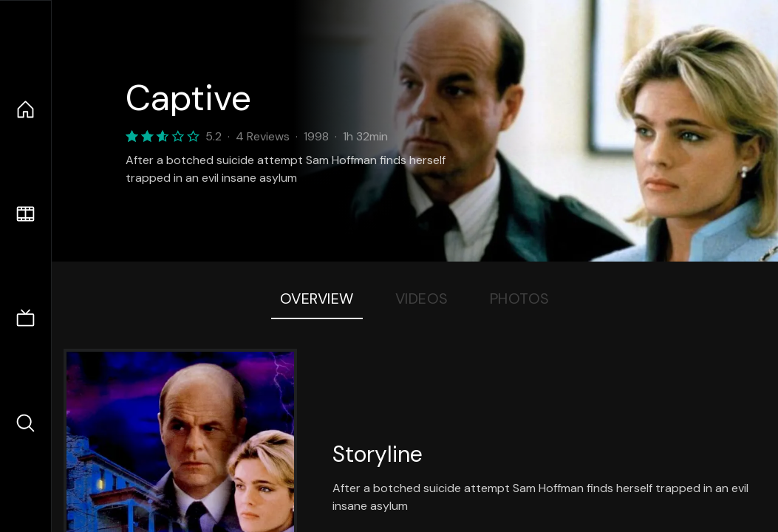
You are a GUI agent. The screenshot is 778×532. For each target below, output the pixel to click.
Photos (520, 299)
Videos (422, 299)
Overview (317, 299)
